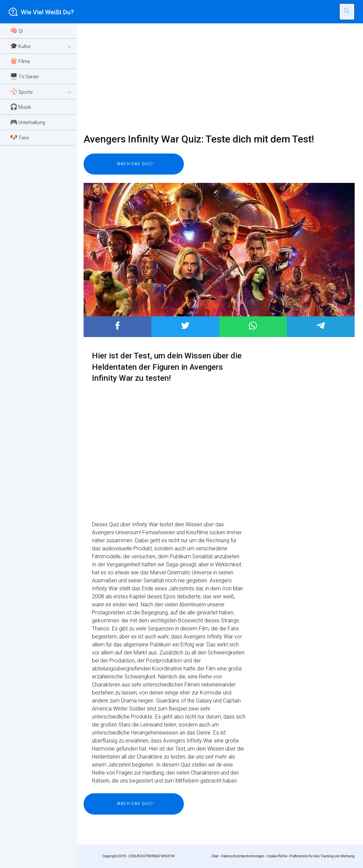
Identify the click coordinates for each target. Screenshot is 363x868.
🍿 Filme (20, 61)
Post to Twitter (185, 326)
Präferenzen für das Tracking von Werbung (322, 856)
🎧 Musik (21, 107)
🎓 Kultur (42, 47)
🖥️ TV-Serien (24, 76)
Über (215, 856)
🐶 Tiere (19, 137)
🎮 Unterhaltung (28, 122)
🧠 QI (16, 31)
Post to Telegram (321, 326)
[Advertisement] (215, 78)
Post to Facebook (117, 326)
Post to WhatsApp (253, 326)
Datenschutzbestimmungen (243, 856)
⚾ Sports (42, 92)
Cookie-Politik (277, 856)
